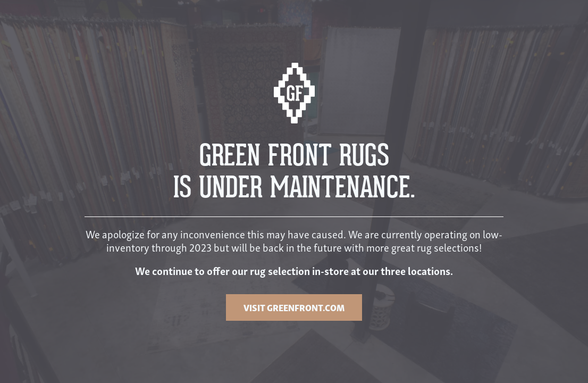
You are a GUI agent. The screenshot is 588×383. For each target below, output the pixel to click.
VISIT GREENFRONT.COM (294, 307)
